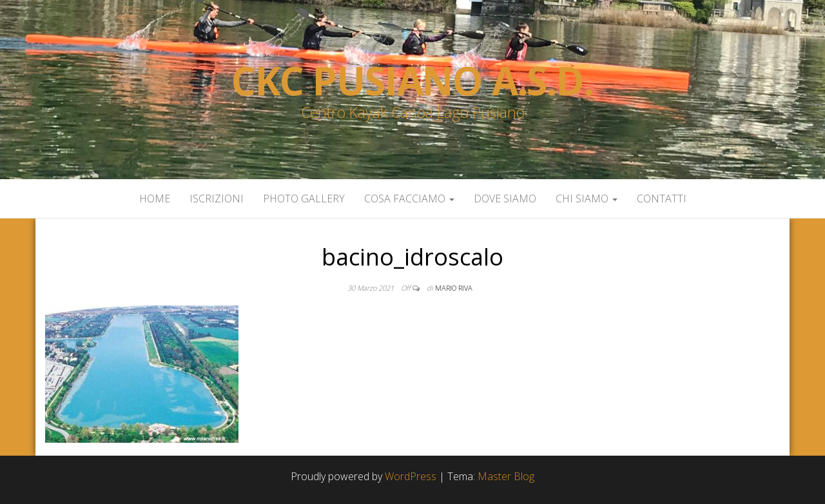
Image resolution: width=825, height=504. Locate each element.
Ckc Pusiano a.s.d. (412, 81)
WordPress (411, 476)
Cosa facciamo (409, 199)
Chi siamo (587, 199)
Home (155, 199)
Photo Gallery (304, 199)
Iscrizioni (217, 199)
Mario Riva (454, 288)
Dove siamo (505, 199)
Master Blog (506, 476)
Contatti (662, 199)
